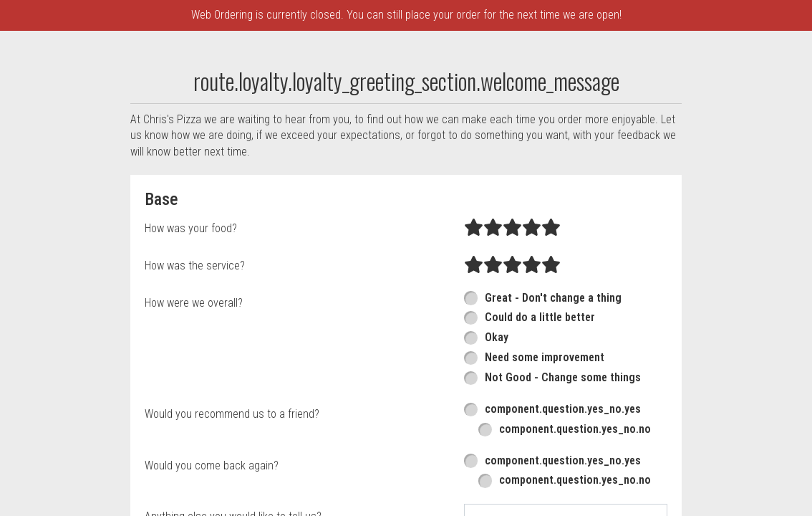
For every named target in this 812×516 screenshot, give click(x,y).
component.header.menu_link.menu (203, 46)
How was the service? (195, 357)
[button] (49, 61)
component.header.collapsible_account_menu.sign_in (387, 77)
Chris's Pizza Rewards (171, 77)
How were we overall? (194, 395)
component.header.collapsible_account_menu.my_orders (460, 46)
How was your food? (191, 320)
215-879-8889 (770, 46)
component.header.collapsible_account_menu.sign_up (255, 107)
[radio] (474, 320)
